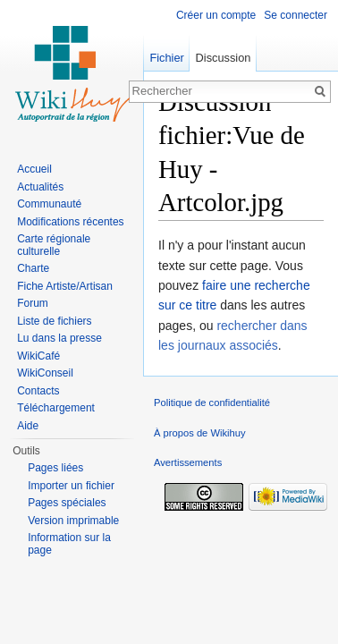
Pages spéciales (67, 503)
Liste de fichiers (54, 321)
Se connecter (296, 15)
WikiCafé (38, 356)
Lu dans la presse (59, 338)
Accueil (34, 169)
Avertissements (188, 462)
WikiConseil (45, 373)
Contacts (38, 391)
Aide (28, 426)
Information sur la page (69, 544)
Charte (33, 268)
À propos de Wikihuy (200, 433)
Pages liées (55, 468)
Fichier (166, 58)
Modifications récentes (70, 222)
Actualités (40, 187)
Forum (33, 303)
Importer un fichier (71, 486)
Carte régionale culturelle (54, 245)
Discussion (224, 58)
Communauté (49, 204)
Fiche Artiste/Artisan (65, 286)
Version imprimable (73, 521)
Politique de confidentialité (212, 402)
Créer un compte (216, 15)
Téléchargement (56, 408)
